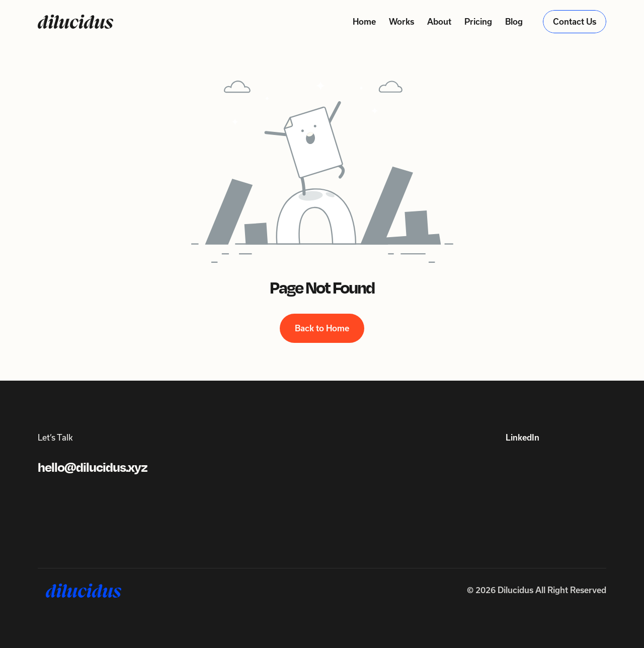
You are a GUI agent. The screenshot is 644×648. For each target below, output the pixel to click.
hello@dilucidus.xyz (93, 467)
